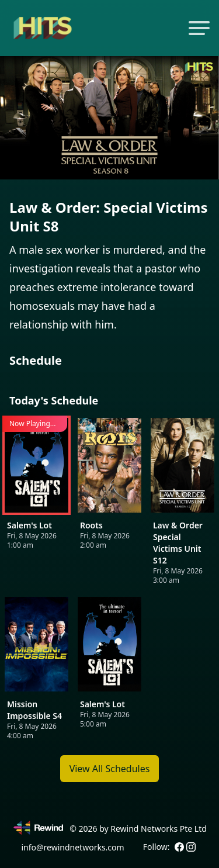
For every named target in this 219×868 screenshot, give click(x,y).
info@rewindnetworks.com (72, 847)
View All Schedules (110, 769)
